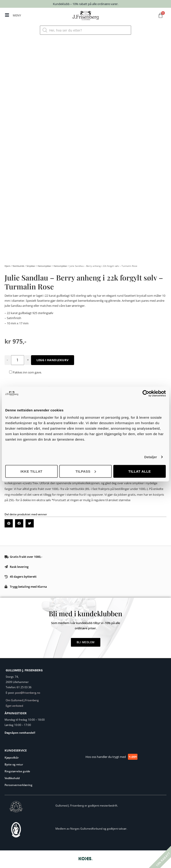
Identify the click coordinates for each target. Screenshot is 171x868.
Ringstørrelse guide (17, 770)
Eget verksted (14, 704)
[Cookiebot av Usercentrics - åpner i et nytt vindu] (146, 394)
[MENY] (7, 15)
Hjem (7, 264)
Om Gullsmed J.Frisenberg (22, 699)
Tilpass (86, 471)
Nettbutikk (18, 264)
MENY (17, 15)
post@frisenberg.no (28, 691)
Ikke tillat (31, 471)
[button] (9, 522)
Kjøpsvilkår (12, 756)
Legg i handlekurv (53, 358)
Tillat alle (140, 471)
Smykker (31, 264)
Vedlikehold (12, 777)
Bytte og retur (14, 763)
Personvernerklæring (18, 783)
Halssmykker (44, 264)
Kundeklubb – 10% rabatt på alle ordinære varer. (86, 4)
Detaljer (151, 457)
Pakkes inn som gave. (25, 371)
